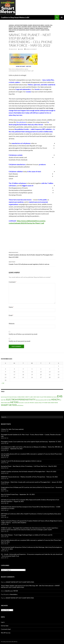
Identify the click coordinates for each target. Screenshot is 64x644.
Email (11, 315)
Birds (42, 25)
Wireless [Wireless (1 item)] (21, 405)
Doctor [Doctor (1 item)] (55, 397)
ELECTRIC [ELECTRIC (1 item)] (3, 400)
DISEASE (35, 27)
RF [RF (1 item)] (43, 403)
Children (24, 27)
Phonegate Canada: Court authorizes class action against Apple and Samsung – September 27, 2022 (31, 442)
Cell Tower (17, 27)
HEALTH (16, 28)
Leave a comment (31, 49)
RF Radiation (21, 30)
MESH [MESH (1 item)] (2, 403)
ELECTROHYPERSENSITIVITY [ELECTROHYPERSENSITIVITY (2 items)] (21, 399)
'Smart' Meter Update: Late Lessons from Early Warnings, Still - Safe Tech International (27, 586)
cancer (47, 25)
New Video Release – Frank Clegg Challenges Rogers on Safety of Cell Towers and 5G (27, 535)
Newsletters (14, 594)
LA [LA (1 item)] (60, 400)
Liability (32, 28)
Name (11, 307)
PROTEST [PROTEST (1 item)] (32, 403)
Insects (21, 28)
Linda (21, 49)
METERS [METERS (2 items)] (14, 402)
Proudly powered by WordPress (9, 642)
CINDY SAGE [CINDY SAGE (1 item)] (36, 397)
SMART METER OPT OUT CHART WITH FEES (20, 582)
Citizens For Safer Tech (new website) (12, 429)
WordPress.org (6, 633)
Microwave (39, 28)
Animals (11, 25)
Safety (38, 30)
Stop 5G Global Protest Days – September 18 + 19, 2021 (18, 494)
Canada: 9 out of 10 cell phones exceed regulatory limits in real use (32, 263)
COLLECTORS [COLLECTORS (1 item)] (43, 397)
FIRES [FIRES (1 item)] (50, 400)
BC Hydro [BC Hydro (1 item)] (10, 397)
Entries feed (5, 626)
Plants (46, 28)
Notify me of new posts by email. (20, 341)
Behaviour (36, 25)
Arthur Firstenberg (21, 25)
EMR (39, 27)
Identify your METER (12, 591)
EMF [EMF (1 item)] (45, 400)
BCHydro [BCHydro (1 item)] (15, 397)
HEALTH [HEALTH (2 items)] (55, 399)
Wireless (12, 31)
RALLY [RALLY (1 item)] (41, 403)
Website (12, 323)
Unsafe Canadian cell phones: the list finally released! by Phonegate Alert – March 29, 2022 (32, 255)
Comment (13, 282)
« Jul (3, 383)
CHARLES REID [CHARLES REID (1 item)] (21, 397)
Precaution (13, 30)
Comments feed (6, 629)
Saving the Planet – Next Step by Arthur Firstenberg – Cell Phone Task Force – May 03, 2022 (29, 466)
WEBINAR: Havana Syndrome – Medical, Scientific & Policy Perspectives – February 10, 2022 (29, 477)
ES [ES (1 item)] (47, 400)
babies (30, 25)
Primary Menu (62, 17)
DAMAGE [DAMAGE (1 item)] (49, 397)
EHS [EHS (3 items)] (60, 396)
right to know (31, 30)
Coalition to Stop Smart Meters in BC (15, 17)
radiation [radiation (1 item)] (37, 403)
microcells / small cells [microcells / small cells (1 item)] (24, 403)
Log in (3, 622)
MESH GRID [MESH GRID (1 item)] (7, 403)
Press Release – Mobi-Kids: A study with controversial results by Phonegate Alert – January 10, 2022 (32, 482)
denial (30, 27)
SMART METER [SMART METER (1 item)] (54, 403)
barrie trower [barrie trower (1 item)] (4, 397)
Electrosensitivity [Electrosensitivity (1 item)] (40, 400)
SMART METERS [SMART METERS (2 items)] (9, 405)
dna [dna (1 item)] (52, 397)
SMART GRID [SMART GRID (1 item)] (47, 403)
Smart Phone (45, 30)
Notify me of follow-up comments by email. (23, 334)
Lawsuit (27, 28)
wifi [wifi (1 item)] (18, 405)
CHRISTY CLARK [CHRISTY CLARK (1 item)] (29, 397)
